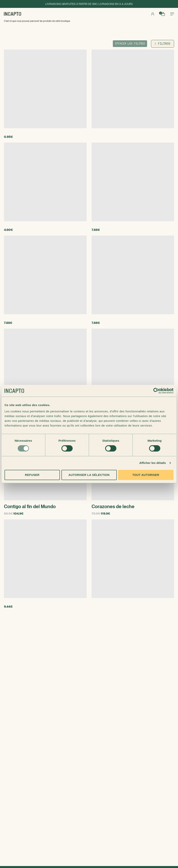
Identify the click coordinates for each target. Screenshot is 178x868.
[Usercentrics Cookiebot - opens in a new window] (156, 391)
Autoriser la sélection (89, 475)
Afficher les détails (153, 463)
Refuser (32, 475)
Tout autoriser (146, 475)
